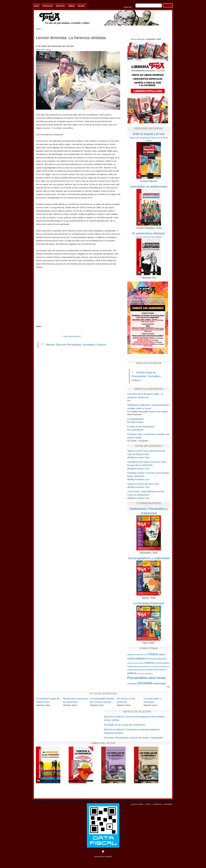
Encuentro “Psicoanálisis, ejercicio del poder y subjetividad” (134, 738)
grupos (141, 663)
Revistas (60, 6)
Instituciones (133, 666)
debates (141, 658)
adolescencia (133, 654)
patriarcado (141, 670)
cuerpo (161, 654)
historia (149, 663)
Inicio (36, 6)
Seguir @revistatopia (72, 336)
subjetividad (159, 683)
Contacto (157, 804)
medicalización (145, 667)
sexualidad (132, 684)
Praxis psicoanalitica (144, 673)
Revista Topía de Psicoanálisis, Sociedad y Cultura (76, 345)
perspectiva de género (156, 670)
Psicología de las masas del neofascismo (124, 725)
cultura (131, 658)
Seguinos (168, 804)
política (132, 673)
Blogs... (82, 6)
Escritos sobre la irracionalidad (149, 237)
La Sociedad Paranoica (149, 603)
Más (168, 687)
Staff (148, 804)
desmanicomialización (157, 659)
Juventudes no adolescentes (149, 187)
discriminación (133, 663)
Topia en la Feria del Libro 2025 (143, 484)
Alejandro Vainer (43, 49)
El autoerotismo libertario (149, 233)
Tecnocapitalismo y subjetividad (149, 558)
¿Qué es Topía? (137, 804)
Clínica (152, 654)
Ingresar (128, 7)
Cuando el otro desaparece (141, 427)
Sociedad (145, 683)
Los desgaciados (136, 419)
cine (146, 655)
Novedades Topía (142, 457)
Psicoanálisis (137, 678)
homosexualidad (162, 663)
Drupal (108, 857)
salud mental (157, 678)
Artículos (48, 6)
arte (142, 654)
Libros (71, 6)
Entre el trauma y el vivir (149, 134)
